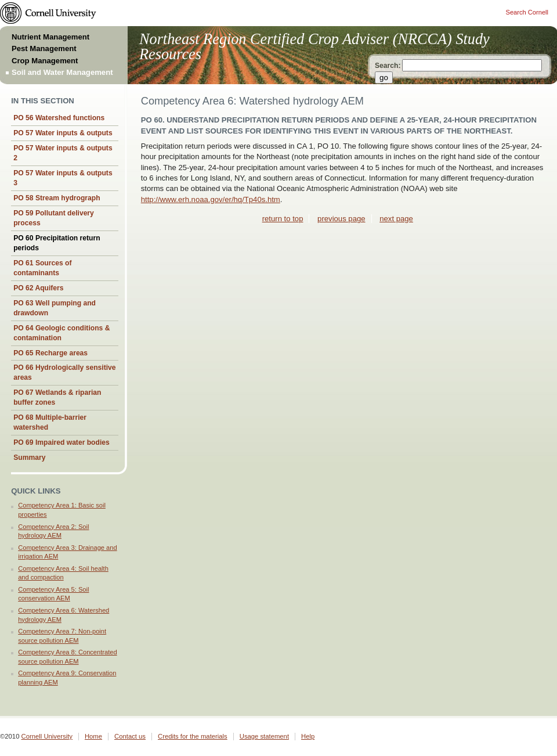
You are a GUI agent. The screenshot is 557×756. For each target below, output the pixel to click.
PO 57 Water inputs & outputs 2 (63, 153)
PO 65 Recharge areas (50, 353)
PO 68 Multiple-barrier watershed (50, 422)
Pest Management (44, 48)
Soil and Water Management (62, 72)
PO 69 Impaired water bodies (62, 442)
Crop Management (45, 61)
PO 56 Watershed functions (59, 118)
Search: (388, 66)
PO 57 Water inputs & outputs (63, 133)
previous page (341, 219)
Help (308, 736)
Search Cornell (527, 12)
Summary (29, 458)
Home (93, 736)
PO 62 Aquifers (38, 288)
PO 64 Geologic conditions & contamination (62, 333)
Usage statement (264, 736)
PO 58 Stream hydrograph (57, 198)
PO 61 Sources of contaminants (42, 268)
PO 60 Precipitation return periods (57, 243)
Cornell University (47, 736)
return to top (283, 219)
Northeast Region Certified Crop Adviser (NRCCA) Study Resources (314, 47)
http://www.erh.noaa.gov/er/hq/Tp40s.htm (211, 199)
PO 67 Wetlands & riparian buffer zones (57, 397)
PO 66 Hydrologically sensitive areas (64, 372)
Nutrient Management (50, 37)
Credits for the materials (193, 736)
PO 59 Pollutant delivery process (54, 218)
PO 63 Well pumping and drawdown (55, 308)
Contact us (130, 736)
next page (396, 219)
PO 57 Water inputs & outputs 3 (63, 178)
